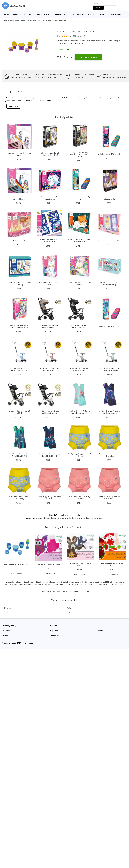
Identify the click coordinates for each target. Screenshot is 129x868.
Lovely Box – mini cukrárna (19, 241)
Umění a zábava (20, 21)
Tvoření (101, 14)
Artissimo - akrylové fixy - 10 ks (110, 326)
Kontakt (100, 631)
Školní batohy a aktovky (83, 14)
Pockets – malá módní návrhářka (110, 241)
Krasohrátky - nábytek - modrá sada (17, 564)
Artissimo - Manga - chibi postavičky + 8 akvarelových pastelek (80, 154)
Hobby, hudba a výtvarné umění (35, 21)
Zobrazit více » (78, 43)
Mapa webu (55, 631)
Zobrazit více (13, 106)
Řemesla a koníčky (68, 518)
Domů (7, 14)
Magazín (53, 626)
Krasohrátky (114, 41)
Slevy (5, 636)
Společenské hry (116, 14)
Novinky (6, 631)
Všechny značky (10, 626)
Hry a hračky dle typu (22, 14)
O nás (99, 626)
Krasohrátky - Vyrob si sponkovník (49, 564)
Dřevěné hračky (61, 14)
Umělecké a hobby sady (83, 518)
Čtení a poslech (42, 14)
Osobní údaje (55, 636)
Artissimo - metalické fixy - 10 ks (110, 154)
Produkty (12, 21)
